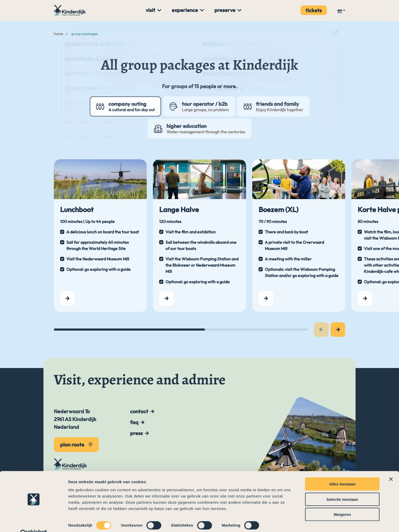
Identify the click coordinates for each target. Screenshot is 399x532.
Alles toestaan (342, 472)
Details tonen (81, 522)
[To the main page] (70, 10)
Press (136, 433)
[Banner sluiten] (391, 468)
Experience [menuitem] (185, 10)
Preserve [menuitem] (225, 10)
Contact (139, 411)
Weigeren (342, 503)
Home (58, 34)
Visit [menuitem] (150, 10)
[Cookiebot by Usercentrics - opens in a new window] (34, 522)
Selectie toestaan (342, 488)
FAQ (134, 422)
